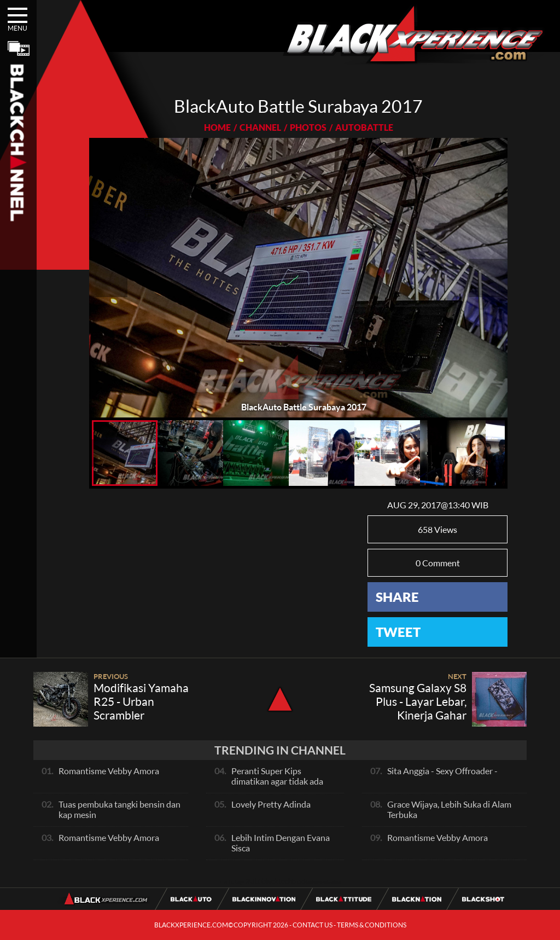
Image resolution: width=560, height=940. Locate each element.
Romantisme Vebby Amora (109, 771)
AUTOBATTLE (364, 127)
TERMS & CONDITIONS (372, 925)
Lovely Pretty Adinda (271, 804)
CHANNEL (260, 127)
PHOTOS (308, 127)
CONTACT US (313, 925)
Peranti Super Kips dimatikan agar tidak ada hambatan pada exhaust (277, 781)
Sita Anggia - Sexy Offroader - (442, 771)
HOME (217, 127)
